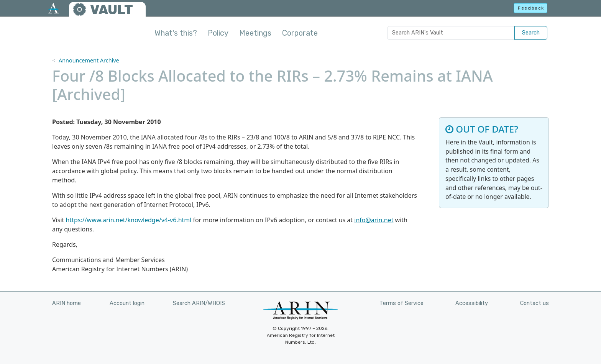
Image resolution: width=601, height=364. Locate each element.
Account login (127, 303)
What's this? (176, 33)
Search (531, 33)
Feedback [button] (531, 8)
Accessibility (472, 303)
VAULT (112, 10)
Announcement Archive (89, 60)
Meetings (255, 33)
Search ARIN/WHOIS (199, 303)
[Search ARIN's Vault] (451, 33)
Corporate (300, 33)
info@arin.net (374, 220)
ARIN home (67, 303)
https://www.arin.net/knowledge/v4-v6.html (128, 220)
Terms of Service (401, 303)
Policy (218, 33)
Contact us (534, 303)
